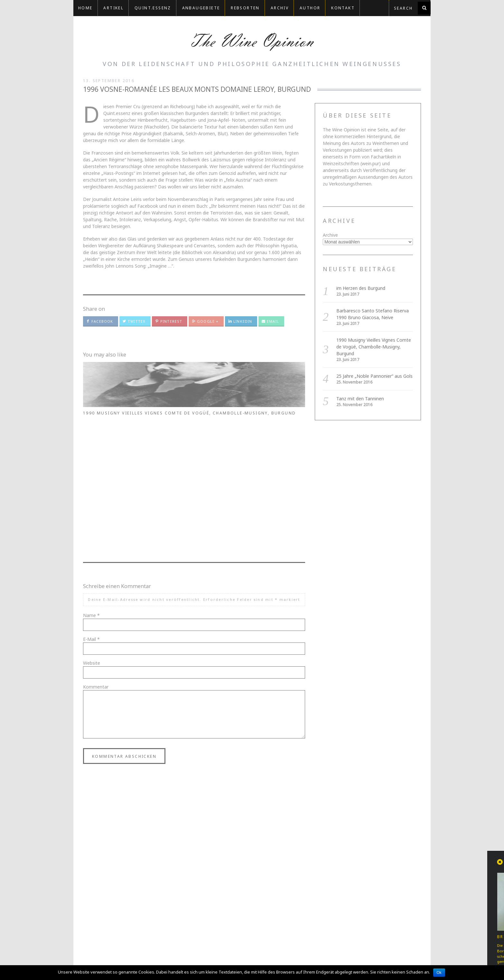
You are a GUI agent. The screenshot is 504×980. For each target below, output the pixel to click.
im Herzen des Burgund (115, 413)
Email (270, 321)
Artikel (113, 8)
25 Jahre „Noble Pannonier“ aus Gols (374, 376)
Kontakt (343, 8)
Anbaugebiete (201, 8)
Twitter (134, 321)
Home (85, 8)
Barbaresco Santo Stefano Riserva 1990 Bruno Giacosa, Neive (190, 419)
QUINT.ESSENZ (153, 8)
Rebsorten (245, 8)
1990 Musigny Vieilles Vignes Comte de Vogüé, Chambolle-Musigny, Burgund (271, 422)
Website (92, 543)
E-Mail (91, 520)
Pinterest (169, 321)
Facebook (100, 321)
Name (91, 496)
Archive (330, 235)
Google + (205, 321)
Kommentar (96, 567)
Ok (439, 973)
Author (310, 8)
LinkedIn (240, 321)
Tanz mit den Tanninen (360, 399)
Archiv (280, 8)
